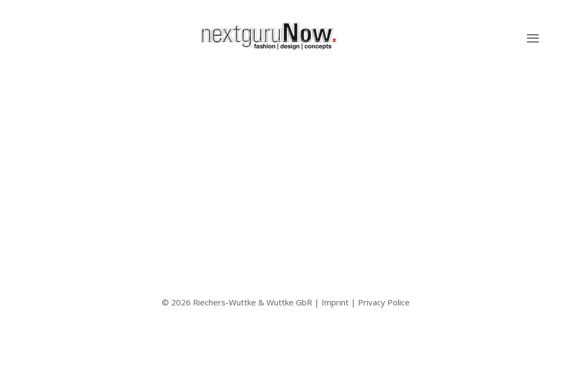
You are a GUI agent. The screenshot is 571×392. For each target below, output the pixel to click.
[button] (533, 38)
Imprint (335, 302)
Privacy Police (384, 302)
